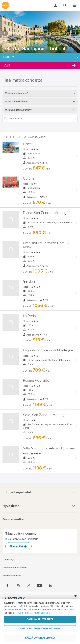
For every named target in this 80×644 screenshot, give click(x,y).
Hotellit (9, 57)
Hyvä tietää (40, 506)
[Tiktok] (29, 586)
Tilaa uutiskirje (18, 546)
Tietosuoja (9, 560)
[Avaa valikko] (74, 5)
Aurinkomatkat (40, 519)
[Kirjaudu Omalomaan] (56, 5)
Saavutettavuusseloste (15, 568)
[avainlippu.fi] (75, 598)
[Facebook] (7, 586)
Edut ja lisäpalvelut (40, 492)
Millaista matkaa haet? (17, 93)
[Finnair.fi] (15, 598)
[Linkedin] (50, 586)
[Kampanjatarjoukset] (40, 65)
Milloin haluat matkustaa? (18, 110)
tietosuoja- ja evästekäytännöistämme (32, 613)
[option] (40, 32)
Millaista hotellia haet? (17, 102)
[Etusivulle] (5, 5)
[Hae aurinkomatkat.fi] (65, 5)
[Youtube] (40, 586)
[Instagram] (18, 586)
